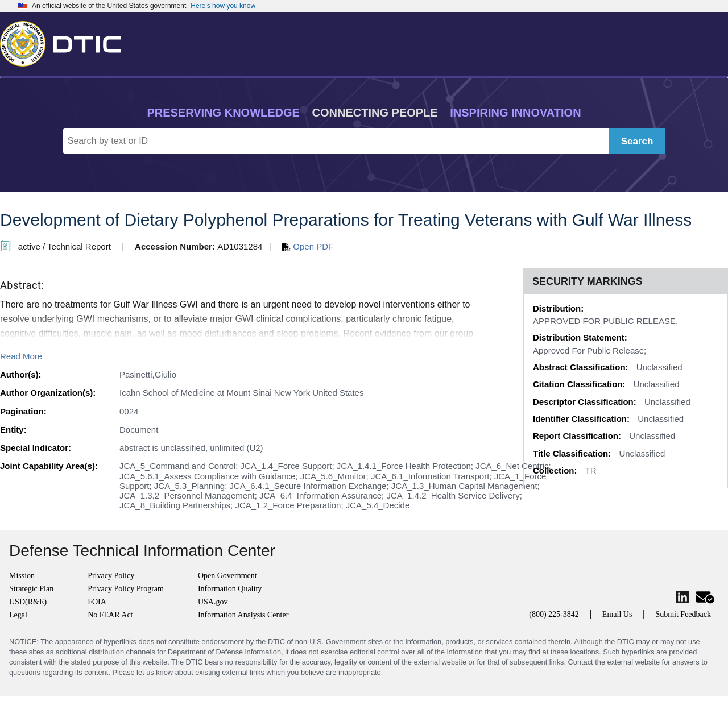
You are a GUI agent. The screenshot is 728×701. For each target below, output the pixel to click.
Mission (22, 576)
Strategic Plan (31, 589)
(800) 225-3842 (554, 614)
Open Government (227, 576)
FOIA (97, 602)
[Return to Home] (65, 42)
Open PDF (308, 246)
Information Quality (230, 589)
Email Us (617, 614)
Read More (21, 356)
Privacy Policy (111, 576)
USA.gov (213, 602)
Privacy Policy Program (126, 589)
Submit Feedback (683, 614)
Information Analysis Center (243, 615)
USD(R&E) (28, 602)
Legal (18, 615)
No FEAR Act (110, 615)
